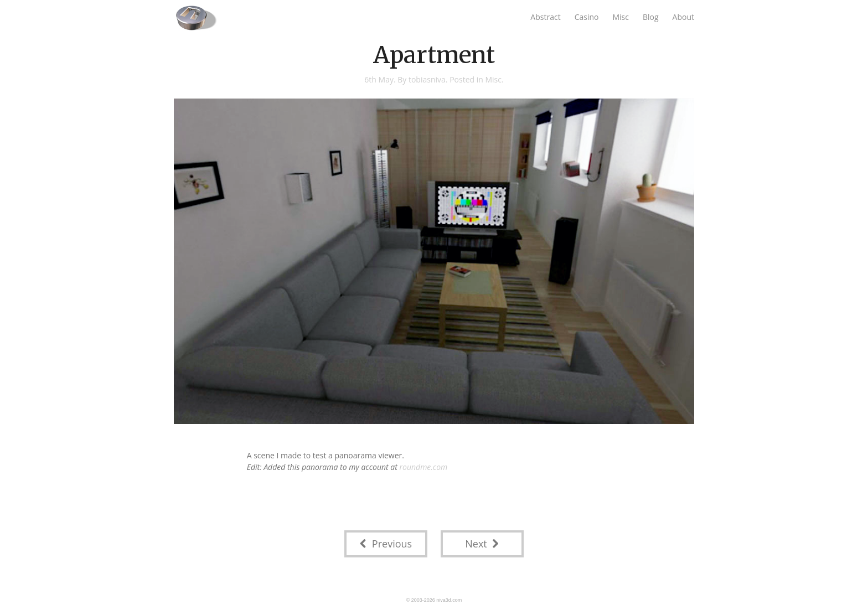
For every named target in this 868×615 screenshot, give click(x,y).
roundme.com (424, 467)
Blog (651, 17)
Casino (587, 17)
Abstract (545, 17)
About (683, 17)
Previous (386, 544)
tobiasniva (427, 79)
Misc (621, 17)
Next (482, 544)
